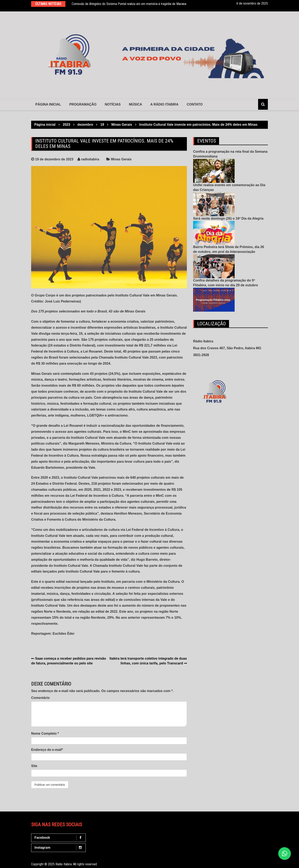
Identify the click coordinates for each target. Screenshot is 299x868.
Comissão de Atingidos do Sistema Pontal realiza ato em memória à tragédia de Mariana (129, 4)
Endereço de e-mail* (47, 750)
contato (195, 104)
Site (34, 766)
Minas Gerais (121, 159)
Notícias (113, 104)
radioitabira (90, 159)
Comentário (40, 698)
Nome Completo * (45, 733)
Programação (83, 104)
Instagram (59, 848)
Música (135, 104)
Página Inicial (48, 104)
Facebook (59, 838)
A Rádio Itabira (164, 104)
